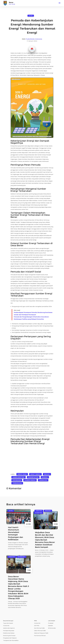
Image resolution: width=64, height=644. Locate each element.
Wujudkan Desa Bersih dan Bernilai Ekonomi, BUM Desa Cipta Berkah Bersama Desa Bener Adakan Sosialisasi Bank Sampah (45, 536)
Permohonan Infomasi (40, 631)
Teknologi (43, 477)
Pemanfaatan (33, 475)
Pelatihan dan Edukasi (9, 629)
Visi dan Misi (6, 622)
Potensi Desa (21, 553)
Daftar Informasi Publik (40, 626)
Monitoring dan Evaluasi (9, 631)
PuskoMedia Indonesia (34, 39)
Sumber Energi (30, 477)
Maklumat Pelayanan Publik (41, 629)
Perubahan (17, 477)
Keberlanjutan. (19, 475)
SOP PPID (37, 622)
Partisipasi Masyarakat (9, 626)
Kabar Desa (12, 553)
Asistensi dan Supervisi (9, 624)
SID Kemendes (52, 624)
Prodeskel (51, 619)
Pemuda (45, 475)
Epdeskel (50, 622)
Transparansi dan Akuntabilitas (11, 636)
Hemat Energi (35, 474)
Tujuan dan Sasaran (8, 619)
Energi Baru (22, 474)
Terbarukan (17, 479)
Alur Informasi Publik (39, 624)
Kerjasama (48, 507)
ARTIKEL (31, 16)
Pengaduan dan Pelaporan (10, 634)
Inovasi (47, 474)
